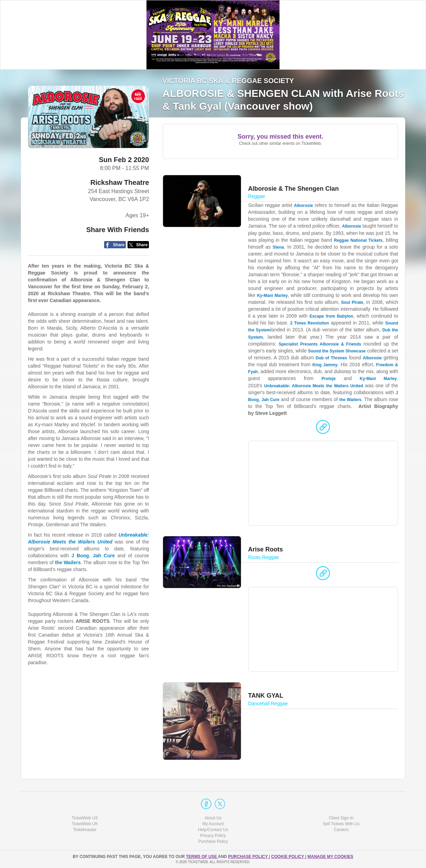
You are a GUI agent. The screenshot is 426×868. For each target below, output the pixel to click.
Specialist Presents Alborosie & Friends (320, 344)
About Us (213, 818)
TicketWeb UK (85, 824)
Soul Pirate (352, 302)
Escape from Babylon (331, 316)
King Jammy (325, 365)
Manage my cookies (330, 857)
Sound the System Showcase (337, 351)
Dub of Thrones (331, 358)
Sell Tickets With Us (341, 824)
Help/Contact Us (213, 830)
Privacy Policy (213, 836)
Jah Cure (271, 400)
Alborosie (303, 206)
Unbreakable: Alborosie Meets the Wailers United (313, 386)
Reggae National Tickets (358, 240)
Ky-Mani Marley (272, 296)
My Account (213, 824)
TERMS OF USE (202, 857)
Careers (341, 830)
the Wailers (350, 400)
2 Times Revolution (310, 323)
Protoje (329, 379)
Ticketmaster (85, 830)
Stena (278, 247)
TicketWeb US (85, 818)
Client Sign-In (341, 818)
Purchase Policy (213, 841)
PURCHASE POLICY (248, 857)
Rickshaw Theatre (120, 182)
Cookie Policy (288, 857)
